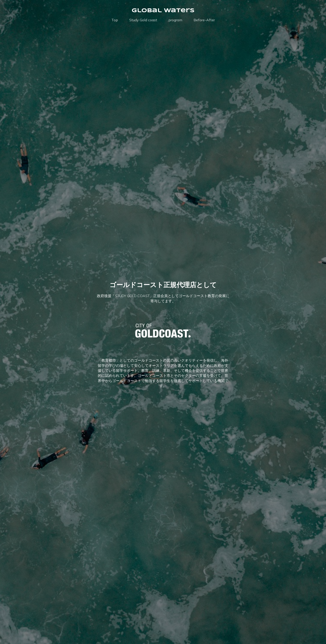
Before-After (204, 20)
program (175, 20)
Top (115, 20)
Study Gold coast (143, 20)
